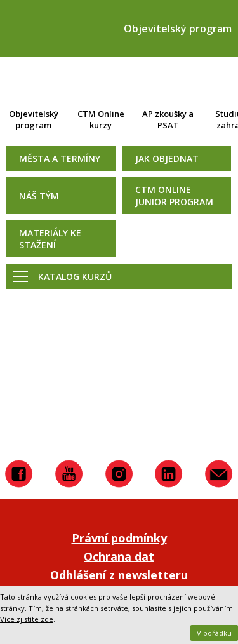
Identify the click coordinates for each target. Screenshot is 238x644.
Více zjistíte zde (27, 619)
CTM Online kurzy (101, 119)
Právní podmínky (119, 538)
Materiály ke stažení (50, 239)
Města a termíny (60, 158)
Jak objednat (167, 158)
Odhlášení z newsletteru (119, 575)
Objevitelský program (34, 119)
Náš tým (39, 196)
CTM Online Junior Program (174, 196)
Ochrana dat (119, 556)
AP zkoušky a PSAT (168, 119)
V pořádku (214, 633)
